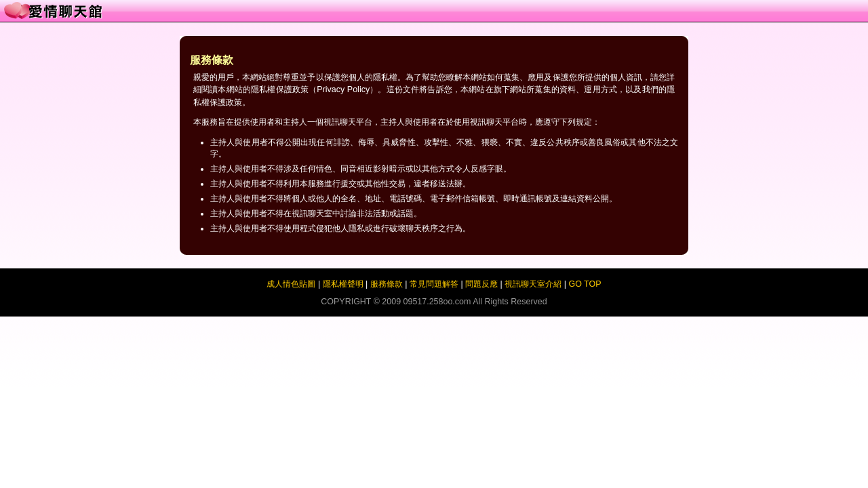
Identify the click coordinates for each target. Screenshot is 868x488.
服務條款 (387, 284)
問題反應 (481, 284)
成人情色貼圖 (291, 284)
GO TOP (585, 284)
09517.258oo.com (437, 302)
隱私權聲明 (343, 284)
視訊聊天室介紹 (533, 284)
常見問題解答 (434, 284)
